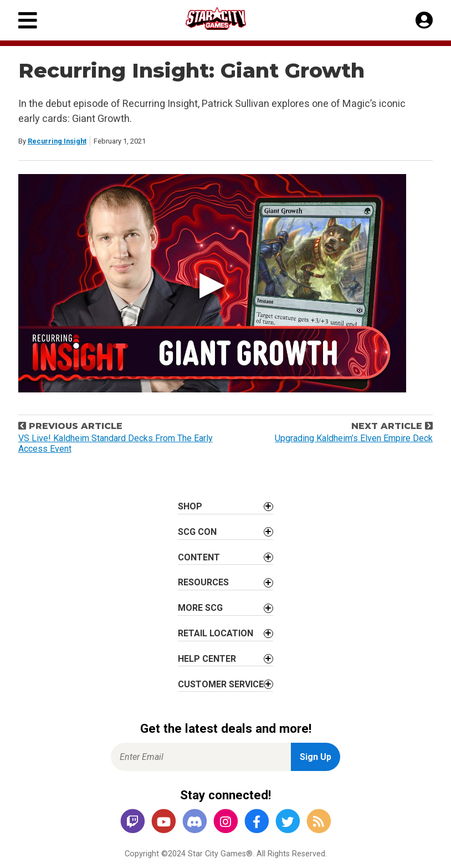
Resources (203, 582)
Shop (190, 506)
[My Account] (424, 21)
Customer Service (221, 684)
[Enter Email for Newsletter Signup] (201, 757)
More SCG (200, 608)
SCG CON (197, 532)
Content (199, 557)
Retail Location (216, 633)
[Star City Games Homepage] (226, 19)
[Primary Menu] (28, 20)
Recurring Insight (57, 141)
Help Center (207, 659)
